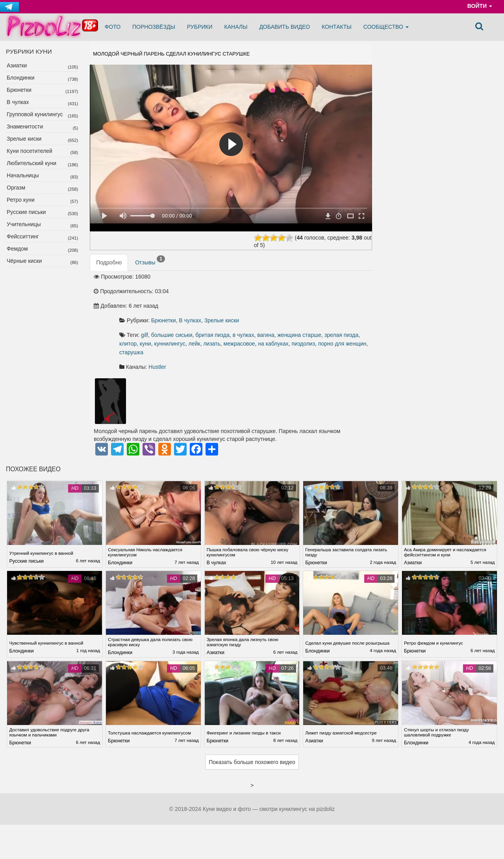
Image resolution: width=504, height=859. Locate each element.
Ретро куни (21, 200)
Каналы (236, 27)
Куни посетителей (30, 151)
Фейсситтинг (23, 236)
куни (314, 311)
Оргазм (16, 188)
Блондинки (21, 78)
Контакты (337, 27)
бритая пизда (297, 302)
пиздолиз (319, 320)
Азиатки (17, 65)
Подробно (109, 273)
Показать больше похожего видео (252, 740)
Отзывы (150, 271)
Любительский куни (31, 163)
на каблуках (288, 320)
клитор (296, 311)
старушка (239, 328)
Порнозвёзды (154, 27)
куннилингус (338, 311)
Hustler (241, 343)
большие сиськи (256, 302)
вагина (350, 302)
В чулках (18, 102)
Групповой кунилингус (35, 114)
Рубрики (200, 27)
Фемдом (17, 249)
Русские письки (26, 212)
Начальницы (23, 175)
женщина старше (225, 311)
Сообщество (386, 27)
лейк (209, 320)
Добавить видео (284, 27)
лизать (227, 320)
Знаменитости (25, 126)
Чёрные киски (24, 261)
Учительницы (24, 224)
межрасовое (254, 320)
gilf (229, 302)
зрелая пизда (267, 311)
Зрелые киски (24, 139)
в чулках (328, 302)
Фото (113, 27)
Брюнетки (19, 90)
